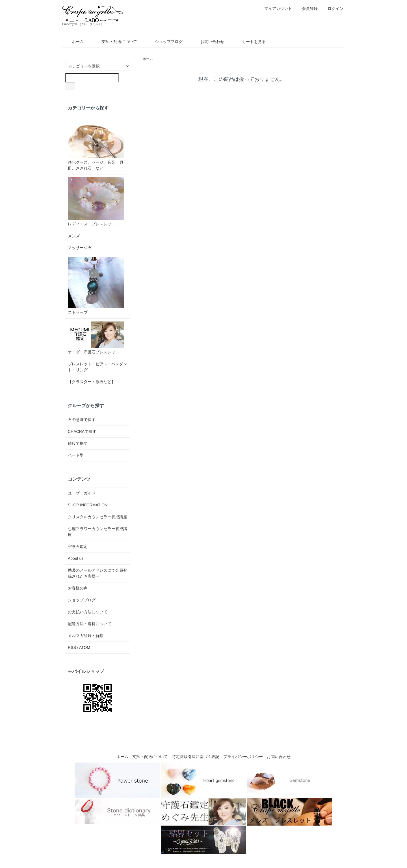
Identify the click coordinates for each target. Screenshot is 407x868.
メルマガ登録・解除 (86, 636)
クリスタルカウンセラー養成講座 (98, 517)
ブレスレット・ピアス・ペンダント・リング (98, 367)
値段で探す (78, 443)
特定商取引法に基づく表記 (196, 757)
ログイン (333, 8)
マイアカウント (275, 8)
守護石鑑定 (78, 547)
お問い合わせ (208, 42)
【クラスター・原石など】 (92, 382)
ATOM (85, 647)
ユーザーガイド (82, 493)
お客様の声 (78, 588)
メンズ (74, 236)
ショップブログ (165, 42)
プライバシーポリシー (243, 757)
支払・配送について (115, 42)
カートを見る (250, 42)
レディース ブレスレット (96, 202)
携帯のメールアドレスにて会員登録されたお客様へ (98, 573)
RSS (72, 647)
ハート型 (76, 455)
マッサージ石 (80, 248)
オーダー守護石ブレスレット (96, 338)
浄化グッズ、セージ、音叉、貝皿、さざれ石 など (96, 145)
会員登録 (307, 8)
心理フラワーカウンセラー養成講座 (98, 532)
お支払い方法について (88, 612)
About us (76, 558)
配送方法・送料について (90, 624)
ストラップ (96, 286)
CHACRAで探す (82, 431)
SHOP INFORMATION (88, 505)
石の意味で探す (82, 420)
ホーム (74, 42)
